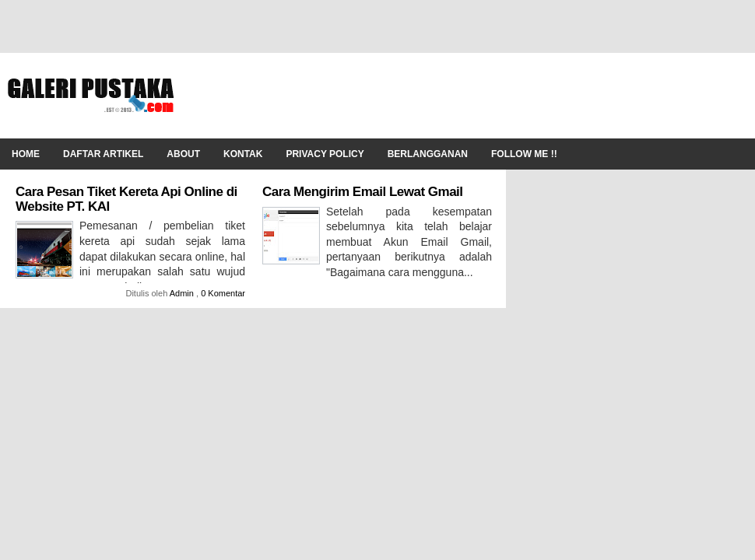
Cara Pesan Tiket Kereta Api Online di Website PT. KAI (126, 199)
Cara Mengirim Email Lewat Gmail (363, 192)
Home (26, 154)
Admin (183, 293)
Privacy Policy (325, 154)
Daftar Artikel (103, 154)
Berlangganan (428, 154)
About (183, 154)
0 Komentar (223, 293)
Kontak (243, 154)
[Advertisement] (464, 96)
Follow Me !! (524, 154)
